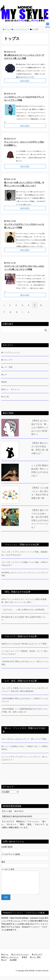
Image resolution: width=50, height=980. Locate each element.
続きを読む (25, 81)
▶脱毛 (4, 382)
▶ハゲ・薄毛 (7, 367)
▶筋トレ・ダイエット (11, 389)
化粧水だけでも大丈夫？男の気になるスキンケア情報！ (25, 644)
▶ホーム (5, 958)
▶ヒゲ (4, 375)
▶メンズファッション (11, 353)
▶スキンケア (7, 360)
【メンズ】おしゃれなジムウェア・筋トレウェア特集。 (25, 739)
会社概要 (13, 964)
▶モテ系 (5, 397)
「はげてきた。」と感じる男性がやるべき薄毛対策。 (24, 610)
